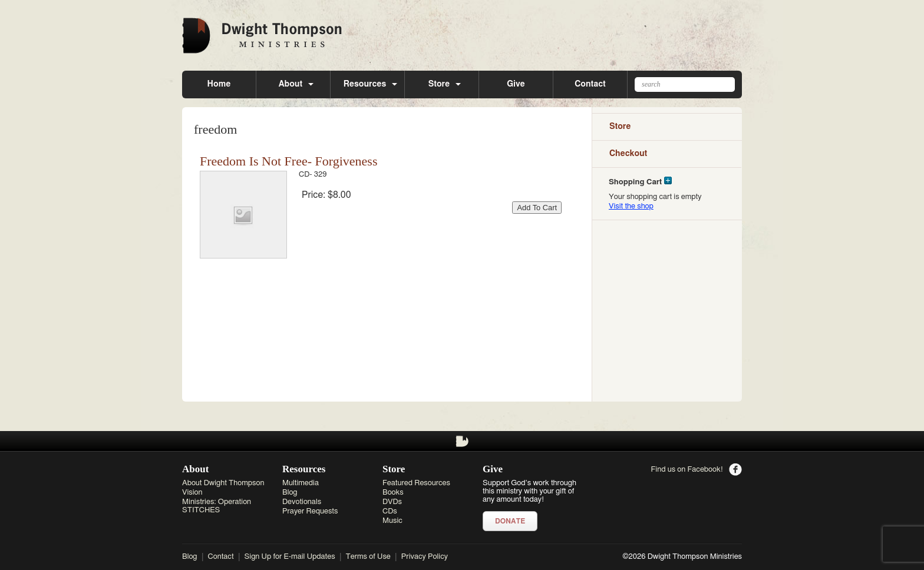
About (291, 84)
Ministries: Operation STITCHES (217, 506)
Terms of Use (368, 557)
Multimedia (301, 483)
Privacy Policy (425, 557)
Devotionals (302, 502)
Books (393, 493)
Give (516, 84)
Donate (510, 521)
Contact (590, 84)
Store (439, 84)
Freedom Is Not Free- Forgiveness (288, 161)
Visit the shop (631, 206)
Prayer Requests (310, 511)
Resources (365, 84)
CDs (390, 511)
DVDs (392, 502)
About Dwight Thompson (223, 483)
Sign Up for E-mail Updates (290, 557)
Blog (290, 493)
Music (392, 521)
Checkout (628, 154)
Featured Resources (416, 483)
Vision (192, 493)
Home (219, 84)
